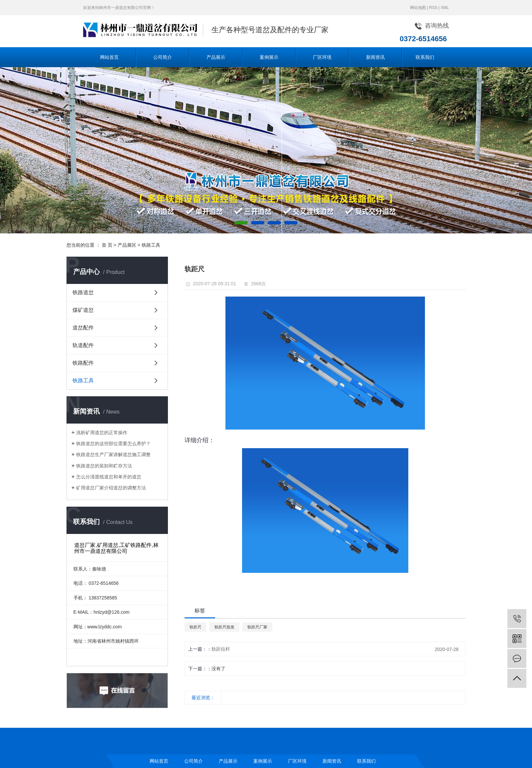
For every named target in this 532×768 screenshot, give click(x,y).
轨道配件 (83, 345)
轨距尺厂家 (257, 627)
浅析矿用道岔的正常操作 (102, 433)
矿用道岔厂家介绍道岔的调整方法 (111, 488)
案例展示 (269, 57)
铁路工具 (151, 245)
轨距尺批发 (224, 627)
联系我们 (425, 57)
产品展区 (127, 245)
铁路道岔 (83, 292)
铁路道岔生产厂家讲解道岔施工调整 (113, 454)
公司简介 (163, 57)
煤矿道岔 (83, 310)
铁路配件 (83, 363)
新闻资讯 (375, 57)
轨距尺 (196, 627)
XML (445, 8)
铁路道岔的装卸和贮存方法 (104, 466)
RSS (433, 8)
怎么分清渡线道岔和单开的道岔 (109, 477)
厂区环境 (322, 57)
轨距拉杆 (221, 649)
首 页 (107, 245)
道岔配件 (83, 328)
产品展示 (216, 57)
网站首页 (109, 57)
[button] (241, 223)
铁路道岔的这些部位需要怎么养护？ (113, 444)
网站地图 (418, 8)
